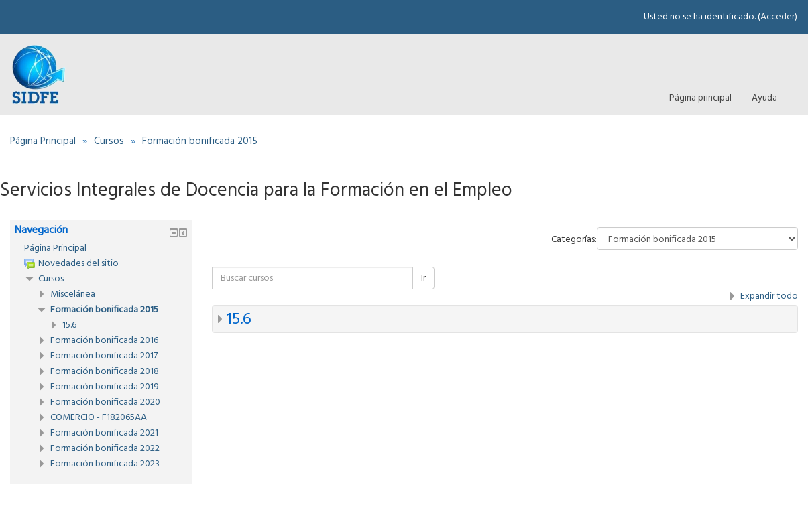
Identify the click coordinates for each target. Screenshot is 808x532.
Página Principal (55, 248)
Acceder (777, 17)
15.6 (239, 319)
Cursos (51, 279)
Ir (423, 278)
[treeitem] (101, 248)
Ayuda (764, 98)
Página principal (700, 98)
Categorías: (574, 239)
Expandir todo (769, 296)
